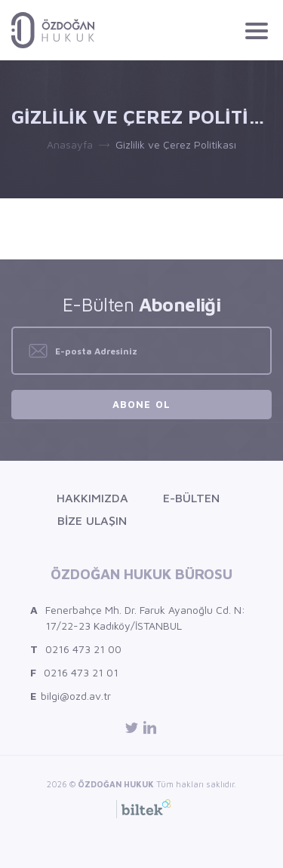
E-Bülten (191, 498)
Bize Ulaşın (92, 520)
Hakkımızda (92, 498)
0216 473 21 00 (76, 649)
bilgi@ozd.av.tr (71, 696)
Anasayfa (70, 144)
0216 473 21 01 (74, 672)
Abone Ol (141, 404)
